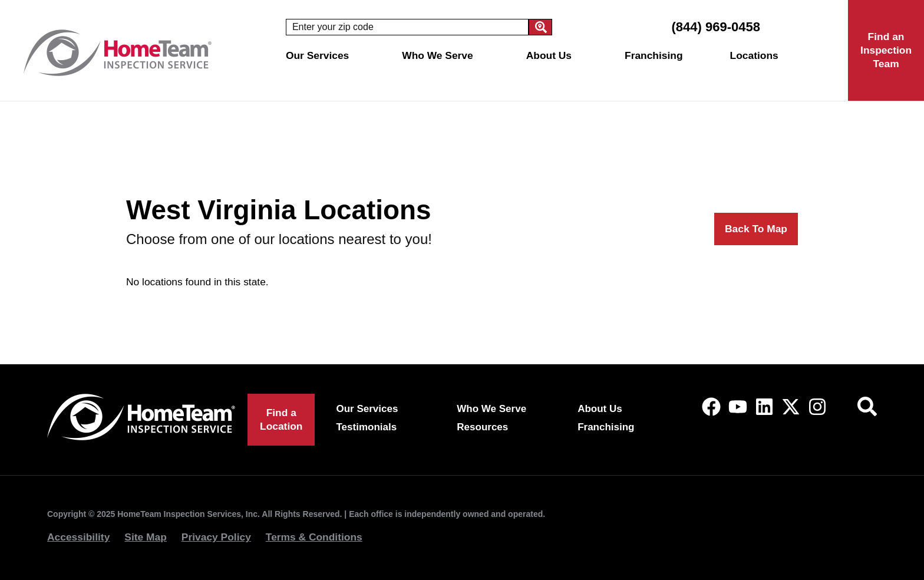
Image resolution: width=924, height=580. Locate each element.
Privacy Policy (216, 537)
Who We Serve (440, 55)
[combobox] (407, 27)
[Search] (540, 27)
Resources (482, 427)
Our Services (320, 55)
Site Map (146, 537)
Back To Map (756, 229)
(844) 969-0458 (715, 27)
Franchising (654, 55)
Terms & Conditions (314, 537)
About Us (552, 55)
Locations (757, 55)
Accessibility (78, 537)
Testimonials (367, 427)
